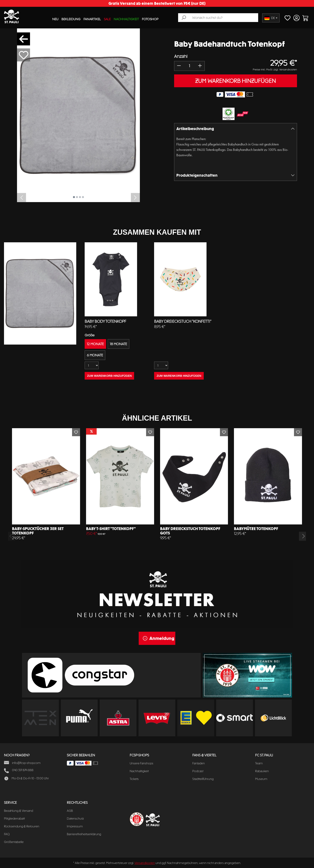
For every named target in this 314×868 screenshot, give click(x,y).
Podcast (198, 771)
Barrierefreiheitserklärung (84, 834)
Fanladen (199, 763)
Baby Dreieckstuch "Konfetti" (183, 321)
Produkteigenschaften (197, 175)
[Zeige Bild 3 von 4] (80, 197)
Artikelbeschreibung (195, 129)
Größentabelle (14, 842)
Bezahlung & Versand (19, 811)
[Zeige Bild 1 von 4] (74, 197)
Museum (261, 779)
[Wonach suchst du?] (224, 18)
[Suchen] (184, 18)
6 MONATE (95, 355)
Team (259, 763)
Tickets (134, 779)
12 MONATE (95, 344)
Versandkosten (145, 863)
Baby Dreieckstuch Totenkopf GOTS (190, 531)
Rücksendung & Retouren (22, 826)
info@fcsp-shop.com (26, 763)
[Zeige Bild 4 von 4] (83, 197)
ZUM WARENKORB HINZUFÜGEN (235, 81)
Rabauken (262, 771)
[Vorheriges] (22, 198)
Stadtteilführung (203, 779)
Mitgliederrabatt (14, 818)
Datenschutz (75, 818)
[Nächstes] (135, 198)
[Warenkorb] (305, 18)
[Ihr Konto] (296, 18)
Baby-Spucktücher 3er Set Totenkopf (38, 531)
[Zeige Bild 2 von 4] (77, 197)
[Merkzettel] (287, 18)
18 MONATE (118, 344)
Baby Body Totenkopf (105, 321)
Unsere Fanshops (141, 763)
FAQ (7, 834)
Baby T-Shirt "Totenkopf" (111, 529)
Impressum (75, 826)
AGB (70, 811)
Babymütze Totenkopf (256, 529)
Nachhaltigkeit (139, 771)
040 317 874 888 (23, 770)
